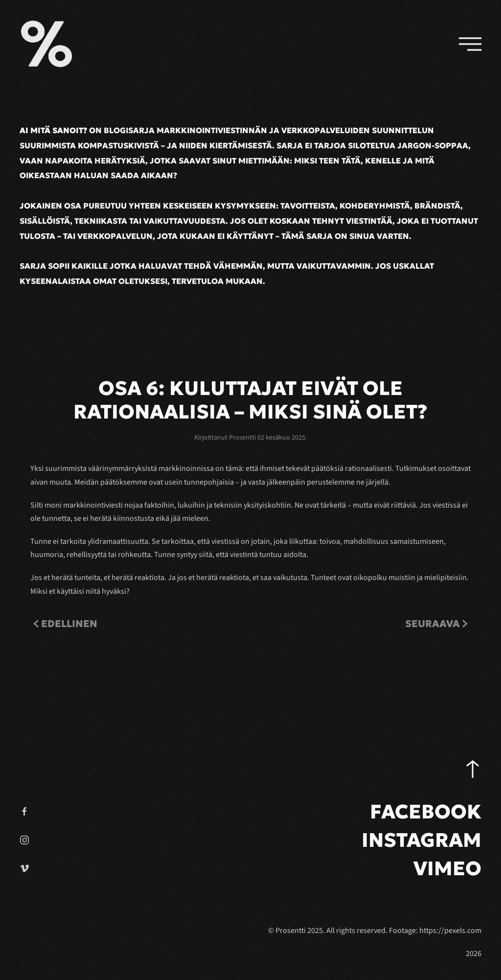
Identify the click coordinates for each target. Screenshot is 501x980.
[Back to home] (46, 44)
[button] (470, 44)
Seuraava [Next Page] (436, 624)
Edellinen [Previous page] (65, 624)
